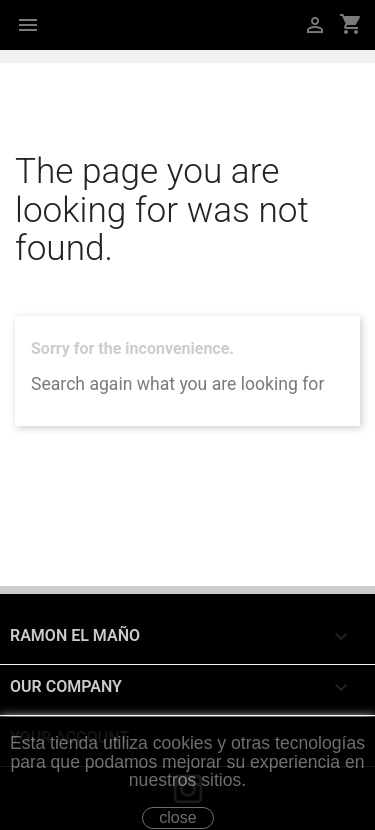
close (177, 817)
